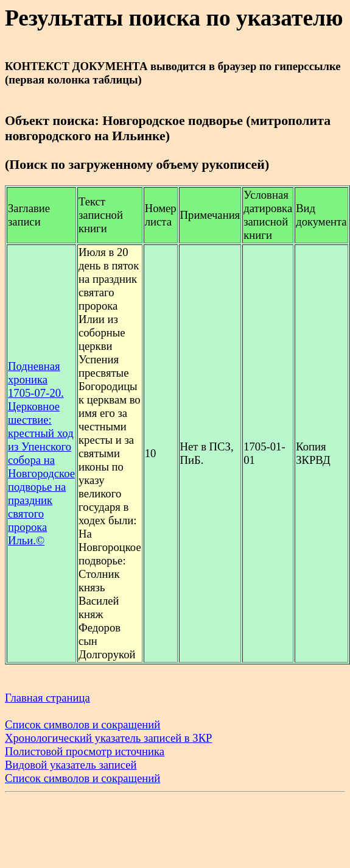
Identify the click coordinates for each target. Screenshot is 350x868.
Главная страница (47, 698)
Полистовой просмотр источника (85, 751)
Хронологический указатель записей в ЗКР (109, 738)
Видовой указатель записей (71, 765)
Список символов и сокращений (82, 724)
